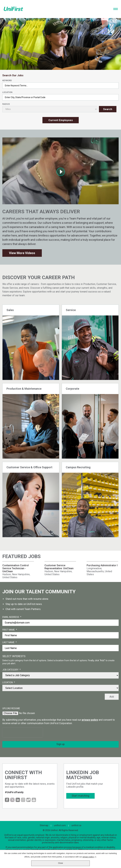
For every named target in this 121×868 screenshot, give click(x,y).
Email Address (12, 617)
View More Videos (22, 253)
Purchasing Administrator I (102, 565)
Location (7, 92)
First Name (10, 630)
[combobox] (60, 97)
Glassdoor (28, 800)
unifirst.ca (76, 825)
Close (60, 863)
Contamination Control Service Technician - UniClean (16, 568)
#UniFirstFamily (14, 792)
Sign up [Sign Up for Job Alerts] (61, 744)
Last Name (10, 643)
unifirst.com (60, 825)
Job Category (12, 670)
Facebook (7, 800)
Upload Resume (11, 708)
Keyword (7, 80)
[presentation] (23, 732)
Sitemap (44, 825)
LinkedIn (18, 800)
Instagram (23, 800)
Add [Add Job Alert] (112, 697)
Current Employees (61, 120)
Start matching (80, 796)
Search (108, 109)
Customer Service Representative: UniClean (59, 567)
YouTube (34, 800)
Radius (6, 104)
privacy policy (90, 720)
